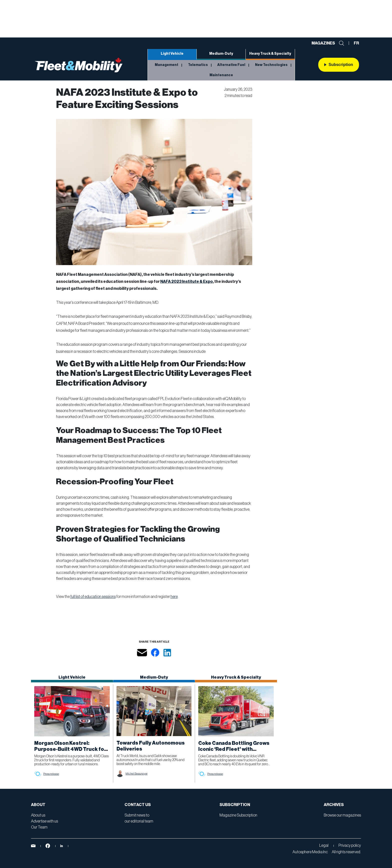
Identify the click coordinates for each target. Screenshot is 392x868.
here (174, 597)
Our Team (39, 827)
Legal (324, 846)
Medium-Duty (221, 54)
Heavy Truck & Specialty (270, 54)
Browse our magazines (342, 815)
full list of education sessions (93, 597)
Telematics (198, 65)
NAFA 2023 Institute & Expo (186, 282)
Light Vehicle (172, 54)
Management (166, 65)
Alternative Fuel (231, 65)
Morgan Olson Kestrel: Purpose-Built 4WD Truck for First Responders (70, 749)
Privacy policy (350, 846)
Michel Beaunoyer (136, 774)
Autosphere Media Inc (310, 852)
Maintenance (221, 75)
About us (38, 815)
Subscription (339, 65)
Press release (51, 774)
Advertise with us (44, 821)
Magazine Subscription (238, 815)
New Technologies (271, 65)
